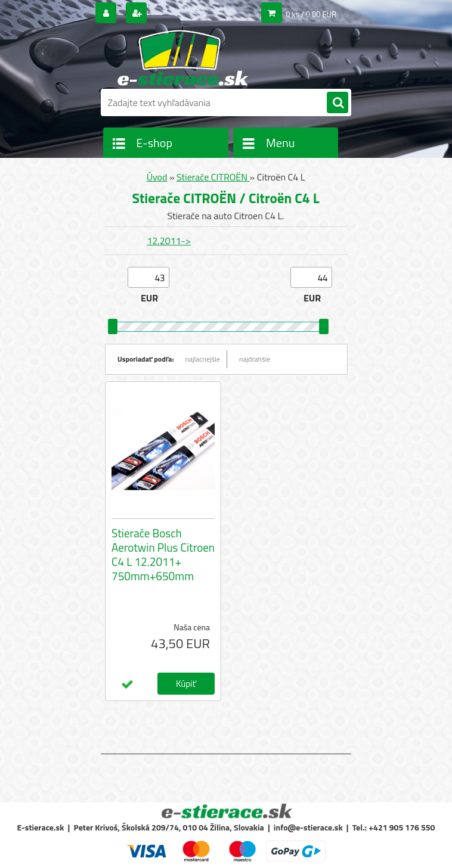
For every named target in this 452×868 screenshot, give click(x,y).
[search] (338, 103)
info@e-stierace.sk (308, 827)
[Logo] (183, 58)
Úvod (157, 177)
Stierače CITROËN (213, 177)
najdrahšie (255, 359)
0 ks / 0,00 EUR (311, 14)
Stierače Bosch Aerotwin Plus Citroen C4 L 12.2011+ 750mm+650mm (163, 555)
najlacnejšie (203, 359)
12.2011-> (168, 241)
